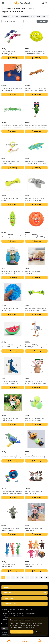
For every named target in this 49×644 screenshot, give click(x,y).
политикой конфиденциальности (23, 627)
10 (46, 578)
